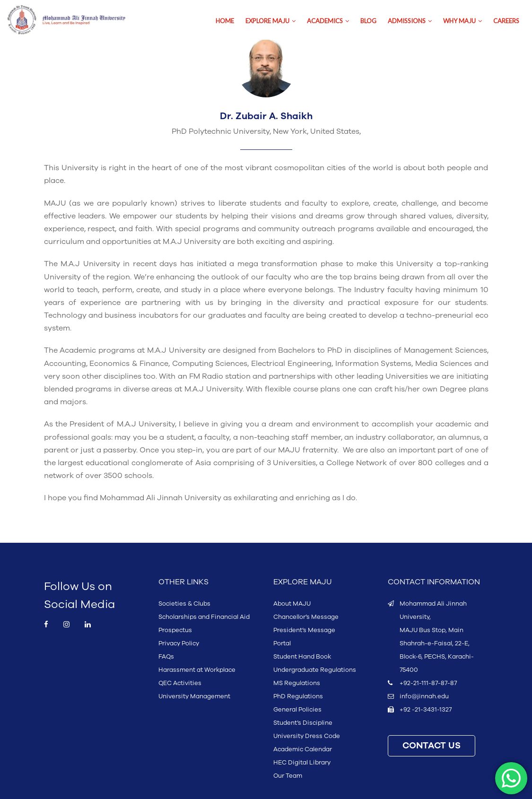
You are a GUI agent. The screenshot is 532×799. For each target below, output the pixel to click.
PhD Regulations (298, 696)
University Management (194, 696)
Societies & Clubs (184, 604)
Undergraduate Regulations (315, 670)
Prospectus (175, 630)
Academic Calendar (303, 749)
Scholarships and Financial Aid (204, 617)
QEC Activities (180, 683)
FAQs (166, 657)
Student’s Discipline (303, 723)
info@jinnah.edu (424, 696)
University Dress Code (307, 736)
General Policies (297, 710)
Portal (282, 643)
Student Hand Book (302, 657)
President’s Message (304, 630)
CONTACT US (432, 746)
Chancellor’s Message (306, 617)
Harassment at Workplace (197, 670)
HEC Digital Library (302, 763)
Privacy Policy (179, 643)
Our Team (288, 776)
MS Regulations (297, 683)
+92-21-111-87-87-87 (428, 683)
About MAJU (292, 604)
